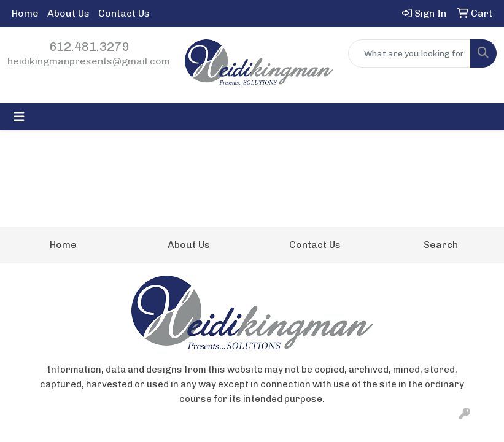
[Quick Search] (409, 53)
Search (441, 245)
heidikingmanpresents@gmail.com (89, 61)
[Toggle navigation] (19, 117)
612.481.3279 (89, 47)
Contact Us (124, 13)
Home (25, 13)
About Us (68, 13)
